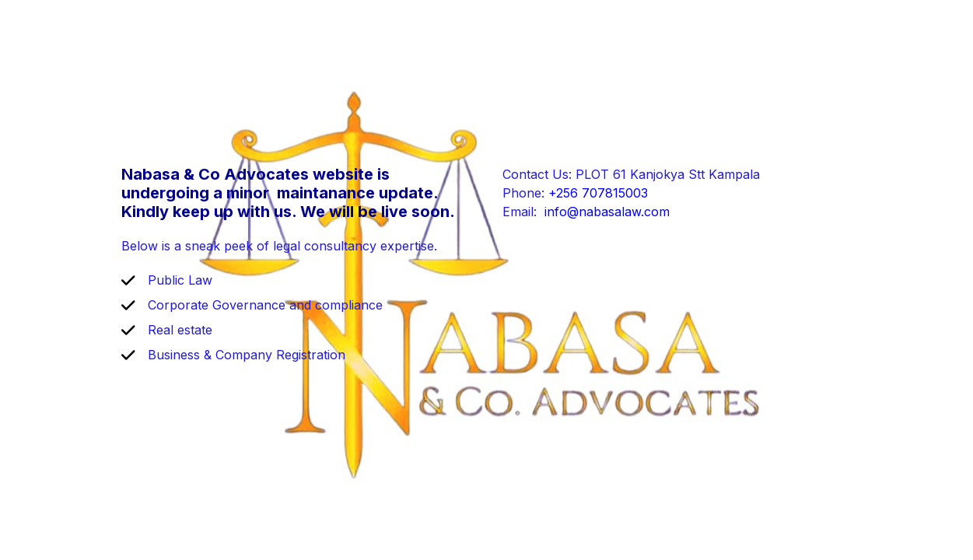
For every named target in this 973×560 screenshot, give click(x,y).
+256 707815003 (598, 193)
